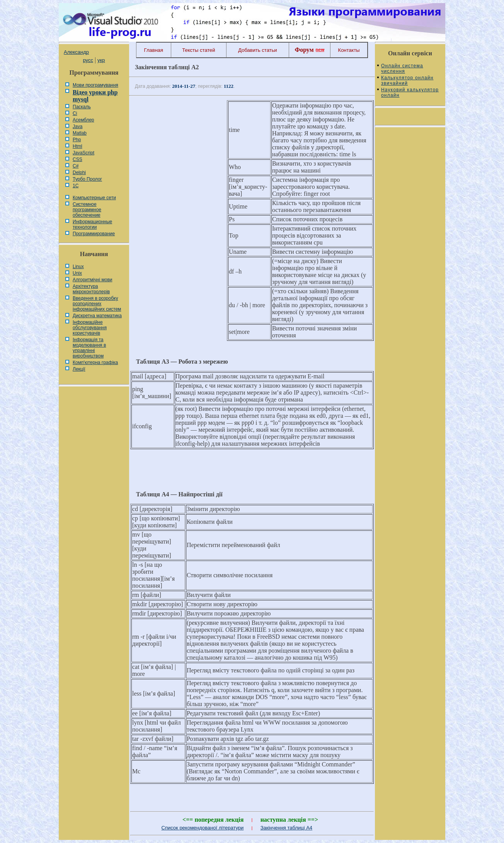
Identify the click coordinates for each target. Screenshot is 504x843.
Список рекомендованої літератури (203, 828)
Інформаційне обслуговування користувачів (90, 328)
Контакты (349, 50)
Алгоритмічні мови (92, 280)
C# (76, 166)
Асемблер (83, 120)
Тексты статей (198, 50)
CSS (77, 159)
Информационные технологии (92, 224)
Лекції (79, 369)
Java (77, 127)
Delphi (79, 173)
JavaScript (83, 153)
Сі (75, 113)
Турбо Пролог (87, 179)
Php (77, 140)
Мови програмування (95, 85)
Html (77, 146)
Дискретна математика (97, 316)
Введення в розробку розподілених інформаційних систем (97, 304)
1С (76, 186)
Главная (154, 50)
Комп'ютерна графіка (95, 363)
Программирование (94, 234)
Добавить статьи (257, 50)
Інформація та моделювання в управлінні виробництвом (89, 348)
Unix (77, 273)
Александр (76, 52)
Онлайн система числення (402, 68)
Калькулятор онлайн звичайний (407, 80)
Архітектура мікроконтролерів (91, 289)
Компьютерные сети (94, 198)
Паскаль (82, 107)
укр (101, 60)
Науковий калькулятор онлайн (410, 92)
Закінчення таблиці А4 (286, 828)
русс (88, 60)
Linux (78, 267)
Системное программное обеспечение (87, 210)
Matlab (80, 133)
